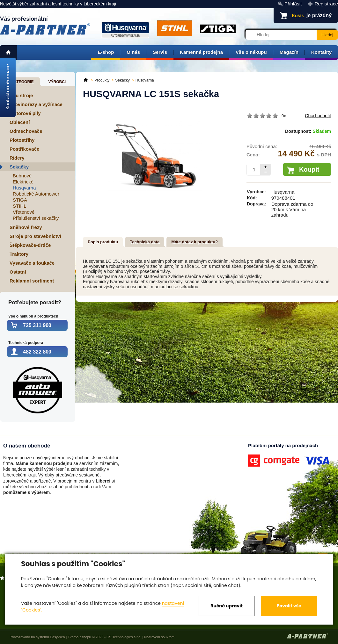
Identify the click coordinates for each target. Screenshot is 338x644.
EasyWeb (58, 637)
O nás (133, 52)
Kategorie (22, 82)
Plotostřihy (22, 140)
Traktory (19, 254)
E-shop (106, 52)
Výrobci (57, 82)
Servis (160, 52)
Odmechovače (26, 131)
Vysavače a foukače (32, 263)
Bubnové (22, 176)
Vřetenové (24, 212)
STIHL (20, 206)
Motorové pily (25, 113)
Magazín (289, 52)
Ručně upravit (227, 606)
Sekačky (19, 167)
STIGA (20, 200)
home (8, 53)
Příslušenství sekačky (36, 218)
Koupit (309, 169)
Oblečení (20, 122)
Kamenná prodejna (201, 52)
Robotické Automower (36, 194)
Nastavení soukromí (160, 637)
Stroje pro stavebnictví (35, 236)
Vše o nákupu (251, 52)
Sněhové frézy (26, 227)
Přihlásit (293, 4)
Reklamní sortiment (32, 281)
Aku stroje (21, 95)
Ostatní (18, 272)
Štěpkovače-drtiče (30, 245)
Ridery (17, 158)
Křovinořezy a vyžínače (36, 104)
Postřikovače (24, 149)
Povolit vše (289, 606)
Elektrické (23, 182)
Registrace (326, 4)
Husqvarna (24, 188)
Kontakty (321, 52)
